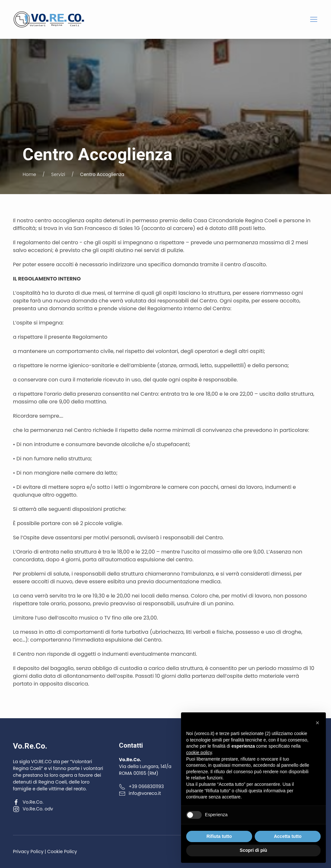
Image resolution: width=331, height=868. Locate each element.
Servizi (58, 174)
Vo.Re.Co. (28, 802)
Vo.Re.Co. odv (33, 809)
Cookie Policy (62, 852)
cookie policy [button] (199, 753)
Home (29, 174)
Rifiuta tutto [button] (219, 836)
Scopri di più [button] (254, 850)
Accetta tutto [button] (288, 836)
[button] (314, 20)
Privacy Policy (28, 852)
